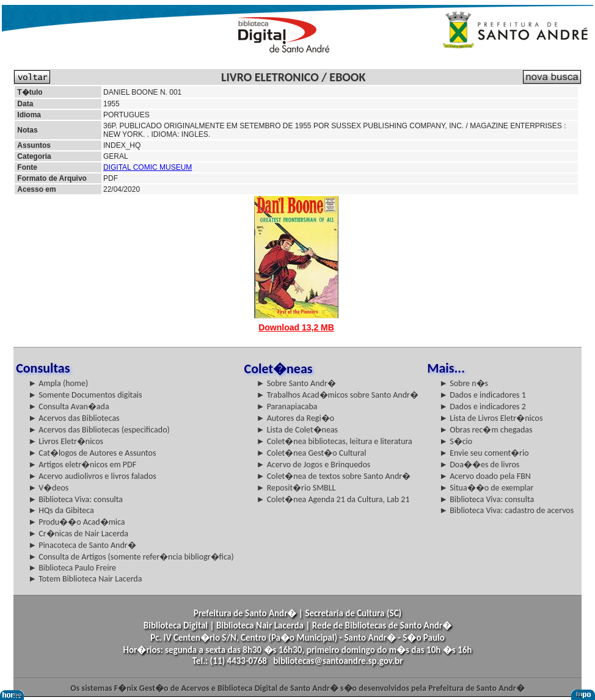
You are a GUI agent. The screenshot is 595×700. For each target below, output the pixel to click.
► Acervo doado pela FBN (485, 476)
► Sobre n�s (464, 383)
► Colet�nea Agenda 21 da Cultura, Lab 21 (333, 499)
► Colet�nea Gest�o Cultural (312, 453)
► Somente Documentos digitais (85, 395)
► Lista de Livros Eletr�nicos (491, 418)
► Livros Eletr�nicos (66, 441)
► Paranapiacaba (287, 407)
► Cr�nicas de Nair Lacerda (78, 534)
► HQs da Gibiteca (61, 510)
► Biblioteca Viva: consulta (75, 499)
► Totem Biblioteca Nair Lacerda (85, 579)
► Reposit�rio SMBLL (296, 488)
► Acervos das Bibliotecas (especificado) (99, 430)
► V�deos (48, 488)
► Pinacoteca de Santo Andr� (82, 545)
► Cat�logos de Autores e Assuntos (92, 453)
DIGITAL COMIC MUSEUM (148, 167)
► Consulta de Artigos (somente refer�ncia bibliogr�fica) (131, 557)
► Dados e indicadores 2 (483, 407)
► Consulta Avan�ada (68, 407)
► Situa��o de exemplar (486, 488)
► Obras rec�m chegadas (486, 430)
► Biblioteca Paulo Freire (72, 568)
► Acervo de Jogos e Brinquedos (314, 465)
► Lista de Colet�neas (297, 430)
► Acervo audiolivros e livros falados (92, 476)
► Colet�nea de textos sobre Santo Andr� (334, 476)
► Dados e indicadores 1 (483, 395)
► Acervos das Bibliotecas (74, 418)
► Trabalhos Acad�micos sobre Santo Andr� (338, 395)
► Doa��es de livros (479, 465)
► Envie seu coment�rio (484, 453)
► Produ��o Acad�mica (76, 522)
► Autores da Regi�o (295, 418)
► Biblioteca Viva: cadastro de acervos (506, 510)
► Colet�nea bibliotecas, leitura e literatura (334, 441)
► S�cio (456, 441)
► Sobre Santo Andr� (296, 383)
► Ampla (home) (58, 383)
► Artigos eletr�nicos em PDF (82, 465)
